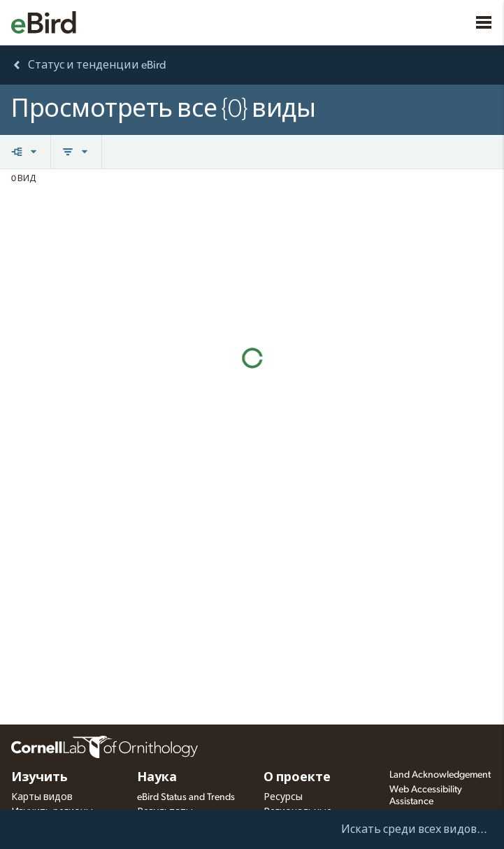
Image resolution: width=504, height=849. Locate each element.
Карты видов (42, 797)
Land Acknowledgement (440, 775)
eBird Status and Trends (186, 797)
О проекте (297, 778)
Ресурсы (283, 797)
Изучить (39, 778)
